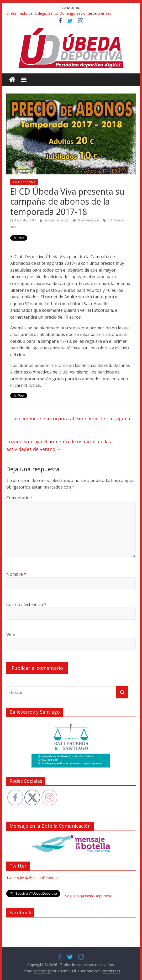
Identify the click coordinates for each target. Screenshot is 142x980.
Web (11, 635)
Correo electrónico (26, 604)
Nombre (16, 574)
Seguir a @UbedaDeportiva (88, 896)
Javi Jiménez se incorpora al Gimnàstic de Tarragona (68, 418)
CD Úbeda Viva (24, 182)
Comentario (20, 498)
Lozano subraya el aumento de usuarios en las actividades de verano (59, 445)
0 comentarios (86, 220)
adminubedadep (57, 220)
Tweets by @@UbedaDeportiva (33, 878)
